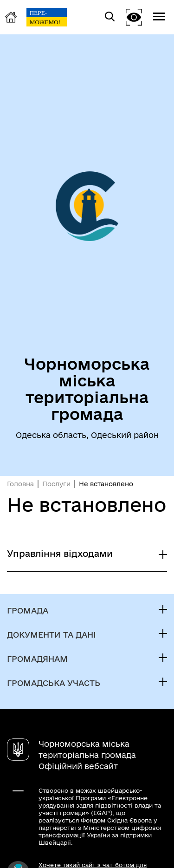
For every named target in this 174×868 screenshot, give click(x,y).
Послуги (56, 484)
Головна (20, 484)
